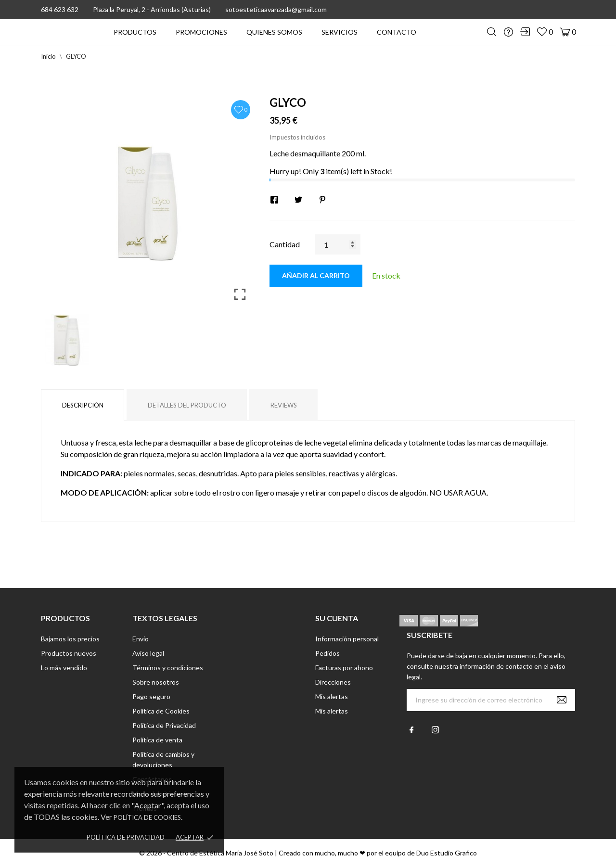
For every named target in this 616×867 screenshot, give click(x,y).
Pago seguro (151, 696)
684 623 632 (60, 9)
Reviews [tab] (284, 405)
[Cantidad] (338, 244)
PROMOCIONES (201, 32)
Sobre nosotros (156, 682)
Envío (141, 639)
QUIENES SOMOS (274, 32)
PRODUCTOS (135, 32)
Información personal (347, 639)
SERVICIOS (340, 32)
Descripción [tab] (83, 405)
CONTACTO (397, 32)
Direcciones (333, 682)
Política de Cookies (147, 817)
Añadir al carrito (316, 275)
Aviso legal (148, 653)
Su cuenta (337, 618)
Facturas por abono (344, 668)
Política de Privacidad (126, 837)
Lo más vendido (64, 668)
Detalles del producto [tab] (187, 405)
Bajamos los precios (70, 639)
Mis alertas (332, 696)
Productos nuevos (69, 653)
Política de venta (157, 740)
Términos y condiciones (168, 668)
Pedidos (327, 653)
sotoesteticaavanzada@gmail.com (276, 9)
